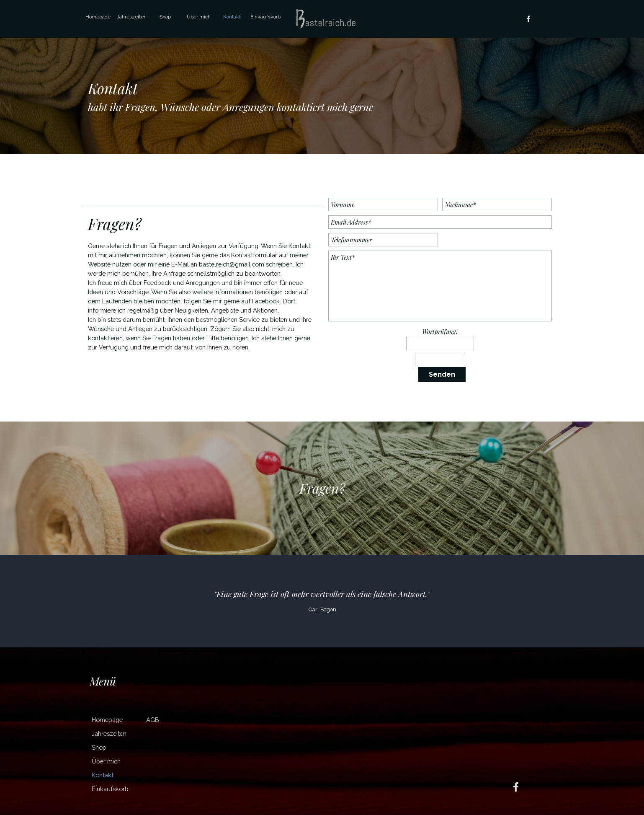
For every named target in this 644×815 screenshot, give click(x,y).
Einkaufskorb (265, 17)
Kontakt (232, 17)
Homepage (98, 17)
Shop (165, 17)
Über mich (199, 17)
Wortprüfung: (440, 331)
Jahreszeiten (132, 17)
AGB (153, 720)
